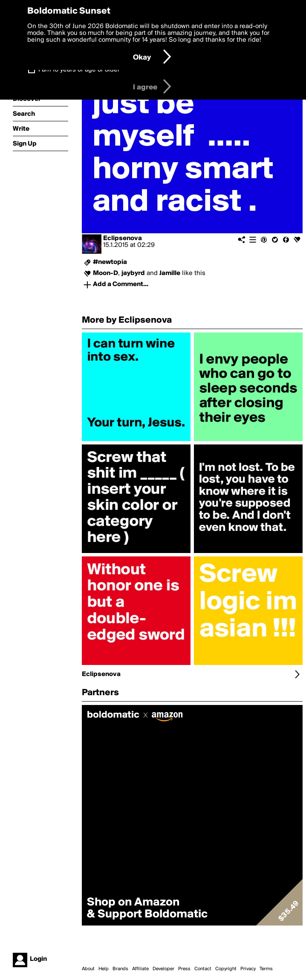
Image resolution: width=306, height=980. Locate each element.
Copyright (226, 969)
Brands (120, 969)
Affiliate (140, 969)
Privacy (248, 969)
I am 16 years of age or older (79, 70)
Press (184, 969)
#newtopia (110, 262)
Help (104, 969)
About (88, 969)
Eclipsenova (123, 238)
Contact (203, 969)
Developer (163, 969)
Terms (266, 969)
